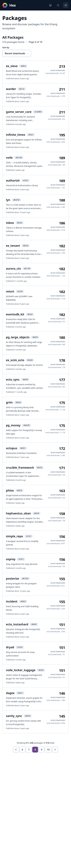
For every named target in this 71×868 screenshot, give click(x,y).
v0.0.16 (16, 200)
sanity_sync (14, 716)
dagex (10, 693)
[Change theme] (50, 5)
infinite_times (16, 135)
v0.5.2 (40, 468)
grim (9, 402)
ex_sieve (12, 66)
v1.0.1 (25, 180)
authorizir (13, 180)
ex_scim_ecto (15, 360)
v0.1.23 (19, 158)
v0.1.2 (22, 89)
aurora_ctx (13, 269)
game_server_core (19, 112)
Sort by (6, 47)
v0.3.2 (30, 314)
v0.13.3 (25, 578)
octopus (12, 448)
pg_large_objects (18, 337)
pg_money (13, 425)
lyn (8, 200)
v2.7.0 (20, 291)
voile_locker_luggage (21, 670)
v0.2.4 (25, 246)
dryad (10, 647)
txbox (10, 223)
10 (48, 750)
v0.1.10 (27, 269)
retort (10, 291)
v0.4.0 (25, 379)
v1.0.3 (20, 647)
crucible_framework (20, 468)
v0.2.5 (35, 337)
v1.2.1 (29, 536)
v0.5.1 (31, 135)
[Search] (58, 5)
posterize (12, 578)
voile (9, 158)
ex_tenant (13, 246)
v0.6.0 (34, 624)
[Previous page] (16, 750)
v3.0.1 (20, 693)
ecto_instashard (17, 624)
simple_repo (15, 536)
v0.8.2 (23, 66)
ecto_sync (13, 379)
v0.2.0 (30, 360)
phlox (10, 490)
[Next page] (55, 750)
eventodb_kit (15, 314)
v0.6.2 (23, 601)
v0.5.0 (37, 513)
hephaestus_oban (18, 513)
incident (12, 601)
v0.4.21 (27, 425)
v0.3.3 (20, 223)
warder (11, 89)
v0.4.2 (18, 402)
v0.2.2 (41, 670)
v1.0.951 (38, 112)
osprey (11, 559)
